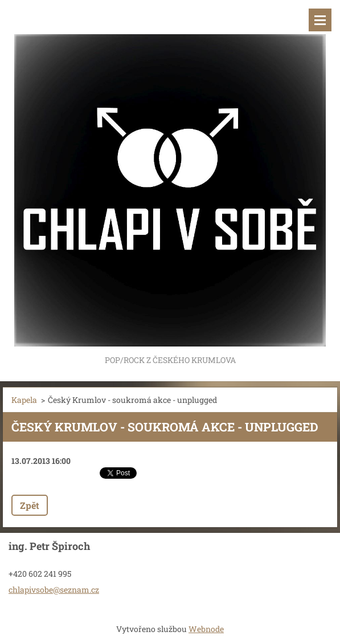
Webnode (206, 629)
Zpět (30, 505)
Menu (320, 20)
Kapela (24, 400)
